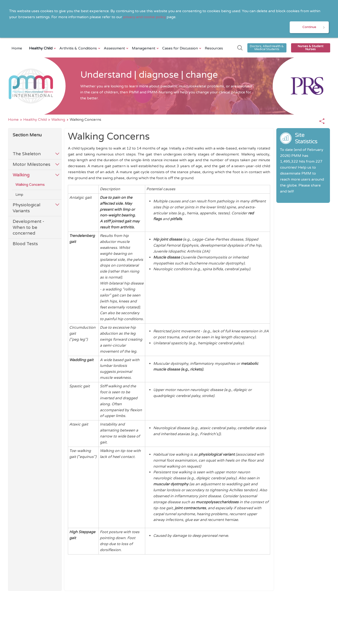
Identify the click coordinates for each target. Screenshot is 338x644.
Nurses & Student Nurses (311, 48)
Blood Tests (25, 244)
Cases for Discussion (181, 49)
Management (144, 49)
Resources (214, 49)
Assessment (115, 49)
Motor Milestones (32, 165)
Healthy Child (41, 49)
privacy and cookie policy (145, 17)
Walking (58, 120)
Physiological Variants (26, 208)
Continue (309, 27)
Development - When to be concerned (28, 228)
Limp (19, 195)
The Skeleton (27, 154)
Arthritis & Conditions (79, 49)
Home (17, 49)
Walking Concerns (30, 185)
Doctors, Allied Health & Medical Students (267, 48)
